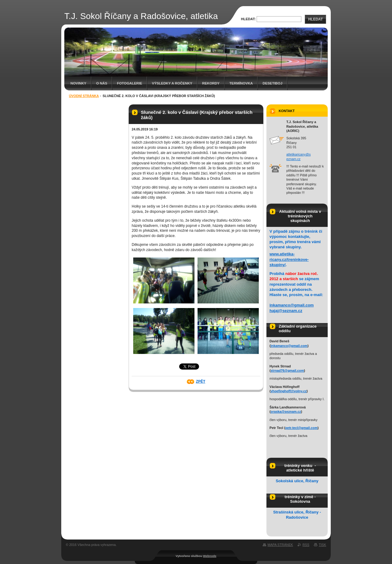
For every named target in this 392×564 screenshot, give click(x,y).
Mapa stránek (280, 545)
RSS (306, 545)
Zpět (201, 382)
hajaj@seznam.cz (286, 311)
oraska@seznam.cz (286, 412)
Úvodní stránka (84, 96)
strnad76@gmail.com (287, 370)
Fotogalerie (130, 83)
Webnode (210, 556)
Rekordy (211, 83)
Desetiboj (272, 83)
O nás (102, 83)
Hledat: (248, 19)
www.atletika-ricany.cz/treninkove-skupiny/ (289, 259)
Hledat (315, 19)
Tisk (322, 545)
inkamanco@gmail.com (292, 305)
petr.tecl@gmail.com (301, 428)
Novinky (78, 83)
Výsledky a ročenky (172, 83)
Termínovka (241, 83)
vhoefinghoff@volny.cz (289, 391)
